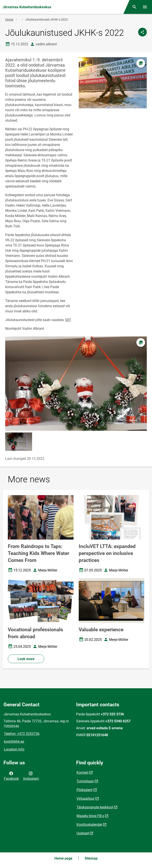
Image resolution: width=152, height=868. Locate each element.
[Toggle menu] (145, 7)
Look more (26, 659)
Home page (63, 858)
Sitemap (91, 858)
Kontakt (83, 773)
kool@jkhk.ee (14, 742)
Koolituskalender (89, 825)
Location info (14, 749)
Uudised (83, 833)
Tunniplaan (85, 781)
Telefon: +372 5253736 (22, 734)
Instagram (31, 776)
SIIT (68, 320)
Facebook (11, 776)
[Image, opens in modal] (76, 384)
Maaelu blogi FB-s (90, 816)
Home (9, 20)
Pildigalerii (85, 790)
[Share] (142, 32)
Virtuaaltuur (86, 799)
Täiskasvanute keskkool (95, 807)
